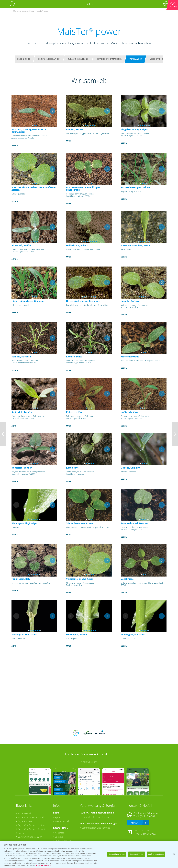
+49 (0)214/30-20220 (146, 834)
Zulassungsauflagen (78, 59)
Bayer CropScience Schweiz (32, 829)
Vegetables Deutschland (30, 837)
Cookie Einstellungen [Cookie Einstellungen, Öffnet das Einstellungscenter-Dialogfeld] (117, 854)
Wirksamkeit (136, 59)
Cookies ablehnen (137, 854)
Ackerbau (60, 833)
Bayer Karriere (25, 821)
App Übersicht (90, 762)
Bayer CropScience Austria (31, 825)
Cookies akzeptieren (156, 854)
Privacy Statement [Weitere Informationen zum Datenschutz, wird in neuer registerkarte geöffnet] (43, 865)
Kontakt (135, 823)
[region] (89, 854)
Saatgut (59, 837)
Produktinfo (24, 59)
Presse (21, 833)
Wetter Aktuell (62, 821)
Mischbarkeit (156, 59)
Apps (58, 817)
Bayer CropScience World (31, 817)
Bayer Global (24, 813)
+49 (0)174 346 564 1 (146, 816)
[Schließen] (174, 854)
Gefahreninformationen (109, 59)
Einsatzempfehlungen (49, 59)
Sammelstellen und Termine (96, 817)
